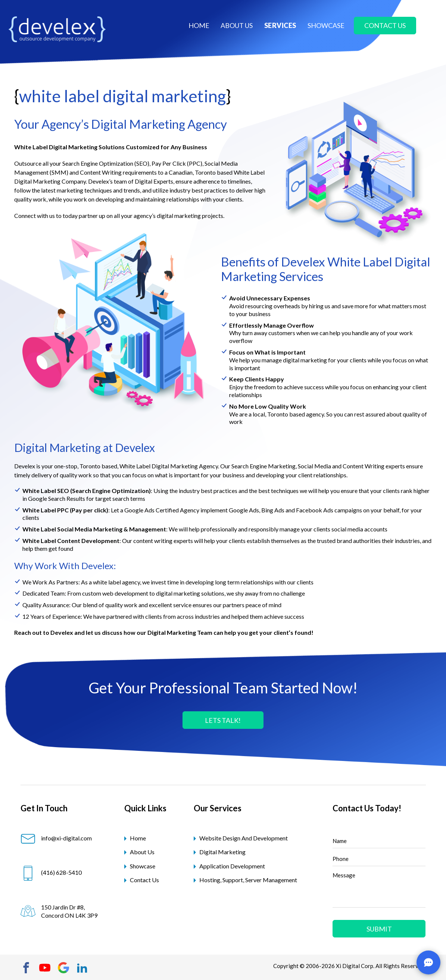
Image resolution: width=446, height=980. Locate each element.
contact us (385, 25)
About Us (142, 852)
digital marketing (222, 852)
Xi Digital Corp (355, 966)
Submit (379, 929)
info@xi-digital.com (56, 838)
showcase (326, 25)
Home (199, 25)
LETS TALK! (223, 720)
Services (280, 25)
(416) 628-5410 (51, 873)
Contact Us (144, 880)
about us (237, 25)
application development (232, 866)
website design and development (244, 838)
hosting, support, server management (248, 880)
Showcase (143, 866)
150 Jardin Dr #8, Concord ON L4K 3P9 (59, 911)
